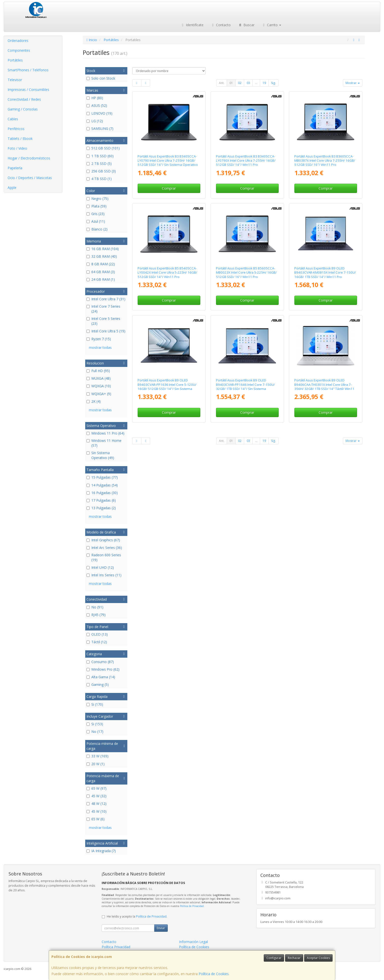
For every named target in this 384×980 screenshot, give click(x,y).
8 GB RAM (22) (101, 264)
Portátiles (15, 60)
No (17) (95, 732)
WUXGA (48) (99, 378)
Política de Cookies (214, 974)
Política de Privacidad (192, 906)
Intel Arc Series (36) (104, 548)
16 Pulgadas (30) (102, 493)
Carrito (272, 25)
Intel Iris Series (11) (104, 575)
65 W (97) (96, 788)
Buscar (246, 25)
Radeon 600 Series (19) (104, 557)
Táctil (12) (97, 642)
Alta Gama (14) (101, 677)
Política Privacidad (116, 947)
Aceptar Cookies (318, 958)
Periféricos (16, 129)
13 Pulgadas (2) (101, 508)
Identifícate (192, 25)
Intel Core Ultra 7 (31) (106, 299)
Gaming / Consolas (23, 109)
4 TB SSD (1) (99, 179)
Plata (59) (96, 206)
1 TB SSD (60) (100, 156)
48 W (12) (96, 804)
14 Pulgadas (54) (102, 485)
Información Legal (193, 942)
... (256, 83)
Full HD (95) (98, 371)
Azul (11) (96, 221)
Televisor (15, 80)
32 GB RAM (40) (102, 256)
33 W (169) (97, 756)
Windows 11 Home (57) (104, 443)
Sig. (273, 83)
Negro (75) (97, 199)
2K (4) (94, 401)
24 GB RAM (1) (101, 279)
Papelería (15, 168)
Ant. (222, 83)
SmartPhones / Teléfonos (28, 70)
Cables (13, 119)
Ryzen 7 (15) (99, 339)
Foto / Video (17, 148)
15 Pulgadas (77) (102, 477)
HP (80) (95, 98)
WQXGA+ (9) (99, 394)
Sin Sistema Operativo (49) (100, 455)
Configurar (274, 958)
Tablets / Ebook (20, 139)
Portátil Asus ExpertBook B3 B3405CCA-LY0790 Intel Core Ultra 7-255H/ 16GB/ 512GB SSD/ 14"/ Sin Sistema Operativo (168, 161)
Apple (12, 188)
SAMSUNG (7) (100, 128)
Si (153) (95, 724)
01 (231, 83)
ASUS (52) (97, 105)
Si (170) (95, 704)
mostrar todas (100, 347)
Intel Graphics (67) (103, 540)
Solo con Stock (101, 78)
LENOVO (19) (99, 113)
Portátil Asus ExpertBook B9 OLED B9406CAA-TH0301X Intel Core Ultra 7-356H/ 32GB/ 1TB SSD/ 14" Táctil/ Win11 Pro (324, 387)
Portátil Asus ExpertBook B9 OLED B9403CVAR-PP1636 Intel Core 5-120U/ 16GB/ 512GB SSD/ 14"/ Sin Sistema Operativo (167, 387)
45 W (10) (96, 811)
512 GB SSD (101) (103, 148)
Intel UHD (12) (100, 567)
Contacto (221, 25)
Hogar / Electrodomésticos (29, 158)
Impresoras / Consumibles (28, 90)
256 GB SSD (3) (101, 171)
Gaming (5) (98, 684)
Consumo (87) (100, 662)
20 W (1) (96, 764)
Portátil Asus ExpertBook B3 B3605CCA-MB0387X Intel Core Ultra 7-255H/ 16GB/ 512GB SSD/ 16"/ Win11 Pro (325, 161)
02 (240, 83)
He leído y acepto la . (137, 916)
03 (248, 83)
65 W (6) (96, 819)
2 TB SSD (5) (99, 163)
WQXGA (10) (99, 386)
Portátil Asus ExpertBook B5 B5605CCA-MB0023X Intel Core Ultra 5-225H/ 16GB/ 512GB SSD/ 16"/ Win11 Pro (246, 272)
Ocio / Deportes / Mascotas (30, 178)
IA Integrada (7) (101, 851)
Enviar (161, 928)
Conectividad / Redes (24, 99)
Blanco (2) (97, 229)
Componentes (19, 50)
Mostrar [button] (353, 83)
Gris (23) (96, 214)
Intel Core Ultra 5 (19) (106, 331)
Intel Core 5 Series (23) (103, 321)
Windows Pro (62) (103, 669)
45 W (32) (96, 796)
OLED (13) (97, 634)
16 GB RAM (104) (103, 249)
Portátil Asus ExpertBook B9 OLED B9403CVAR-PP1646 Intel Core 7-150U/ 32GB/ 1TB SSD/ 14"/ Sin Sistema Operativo (245, 387)
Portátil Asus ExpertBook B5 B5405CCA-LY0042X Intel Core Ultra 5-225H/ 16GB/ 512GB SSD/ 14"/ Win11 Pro (167, 272)
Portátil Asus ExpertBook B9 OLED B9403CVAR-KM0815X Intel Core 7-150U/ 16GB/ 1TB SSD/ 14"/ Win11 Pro (325, 272)
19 (264, 83)
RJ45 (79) (96, 615)
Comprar (169, 188)
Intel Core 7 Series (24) (103, 309)
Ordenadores (18, 41)
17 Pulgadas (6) (101, 500)
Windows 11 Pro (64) (105, 433)
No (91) (95, 607)
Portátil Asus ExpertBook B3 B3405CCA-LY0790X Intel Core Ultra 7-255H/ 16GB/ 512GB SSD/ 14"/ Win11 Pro (246, 161)
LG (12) (95, 121)
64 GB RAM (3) (101, 272)
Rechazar (294, 958)
